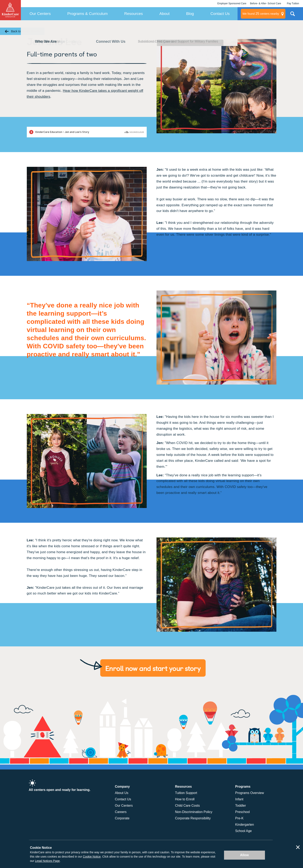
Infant (239, 799)
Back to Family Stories (25, 31)
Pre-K (239, 818)
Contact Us (220, 14)
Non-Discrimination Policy (194, 812)
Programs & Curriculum (87, 14)
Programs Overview (250, 793)
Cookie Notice (92, 857)
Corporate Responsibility (193, 818)
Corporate (122, 818)
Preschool (243, 812)
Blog (190, 14)
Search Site (293, 15)
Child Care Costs (188, 806)
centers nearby (261, 14)
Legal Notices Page (47, 861)
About (164, 14)
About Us (122, 793)
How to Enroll (185, 799)
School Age (244, 831)
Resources (133, 14)
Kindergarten (245, 825)
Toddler (241, 806)
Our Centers (40, 14)
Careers (121, 812)
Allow (244, 855)
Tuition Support (186, 793)
